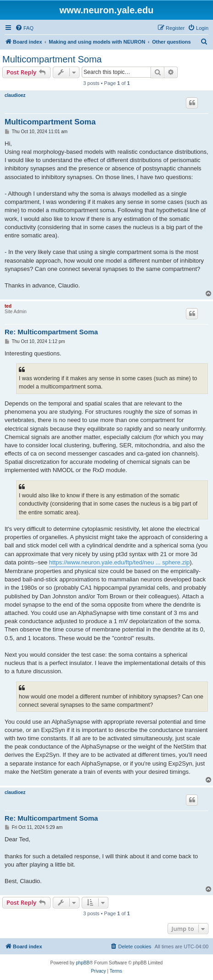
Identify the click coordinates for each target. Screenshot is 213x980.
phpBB (83, 963)
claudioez (15, 95)
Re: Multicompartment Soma (51, 332)
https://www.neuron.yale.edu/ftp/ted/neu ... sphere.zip (119, 562)
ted (8, 306)
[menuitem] (24, 28)
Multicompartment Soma (52, 59)
